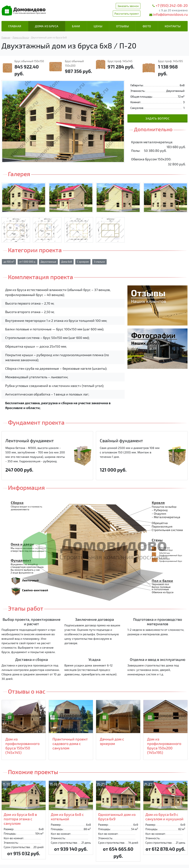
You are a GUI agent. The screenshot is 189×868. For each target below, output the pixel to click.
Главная (15, 26)
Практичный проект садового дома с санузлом (70, 743)
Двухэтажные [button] (48, 262)
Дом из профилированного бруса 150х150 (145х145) (22, 746)
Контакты (173, 26)
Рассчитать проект (127, 14)
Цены (98, 26)
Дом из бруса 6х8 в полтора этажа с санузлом (20, 819)
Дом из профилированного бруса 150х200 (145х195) (164, 746)
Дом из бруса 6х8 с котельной (67, 817)
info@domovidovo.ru (170, 14)
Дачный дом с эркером (112, 741)
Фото (147, 26)
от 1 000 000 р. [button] (28, 262)
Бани (76, 26)
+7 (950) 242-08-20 (172, 5)
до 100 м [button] (9, 261)
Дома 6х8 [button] (67, 262)
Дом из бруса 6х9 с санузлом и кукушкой (164, 817)
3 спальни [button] (99, 262)
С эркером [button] (83, 262)
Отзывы (123, 26)
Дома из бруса (47, 26)
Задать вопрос (157, 118)
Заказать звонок (128, 6)
